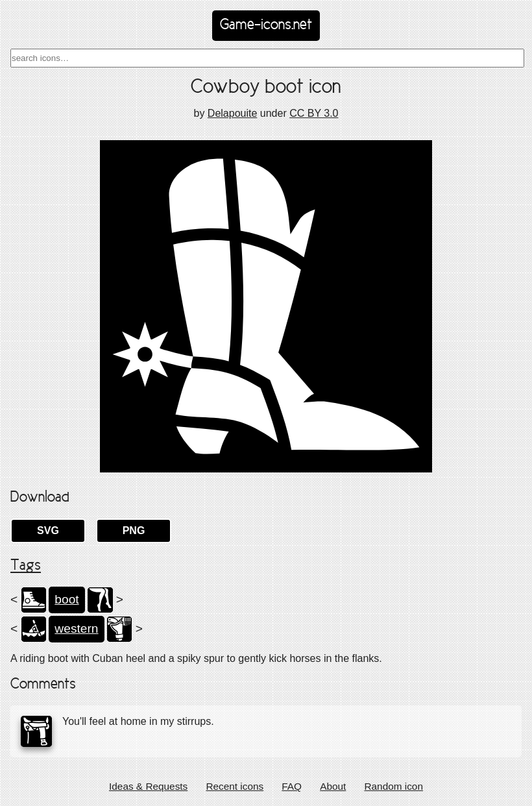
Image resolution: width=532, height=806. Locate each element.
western (76, 629)
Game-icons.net (266, 25)
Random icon (393, 786)
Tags (26, 566)
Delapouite (233, 113)
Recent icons (235, 786)
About (333, 786)
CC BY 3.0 (314, 113)
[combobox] (267, 58)
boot (66, 599)
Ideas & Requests (148, 786)
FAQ (292, 786)
